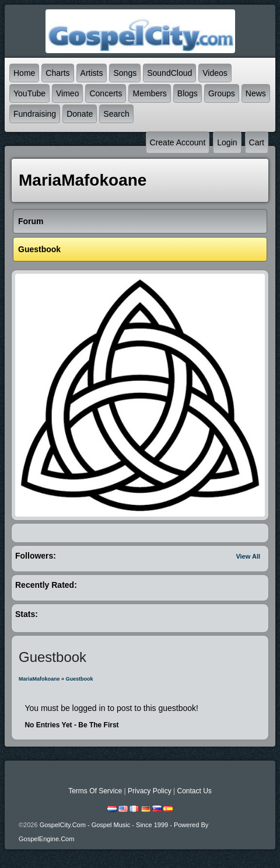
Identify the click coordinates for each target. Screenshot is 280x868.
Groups (222, 93)
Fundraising (35, 114)
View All (248, 556)
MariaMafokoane (39, 679)
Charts (57, 73)
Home (24, 73)
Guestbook (80, 679)
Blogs (188, 93)
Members (149, 93)
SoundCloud (169, 73)
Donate (80, 114)
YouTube (29, 93)
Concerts (106, 93)
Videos (215, 73)
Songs (125, 73)
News (256, 93)
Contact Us (194, 791)
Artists (92, 73)
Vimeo (67, 93)
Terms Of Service (95, 791)
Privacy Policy (150, 791)
